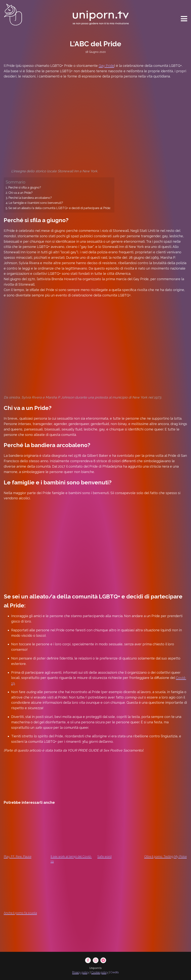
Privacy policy (81, 972)
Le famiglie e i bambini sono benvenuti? (36, 203)
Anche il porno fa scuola (20, 913)
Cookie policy (100, 972)
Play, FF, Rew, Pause (18, 857)
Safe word (104, 857)
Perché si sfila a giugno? (25, 188)
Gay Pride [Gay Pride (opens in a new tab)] (106, 66)
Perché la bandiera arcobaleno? (30, 198)
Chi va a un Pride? (21, 193)
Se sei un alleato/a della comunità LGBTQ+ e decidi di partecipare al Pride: (60, 208)
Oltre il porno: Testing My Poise (165, 857)
